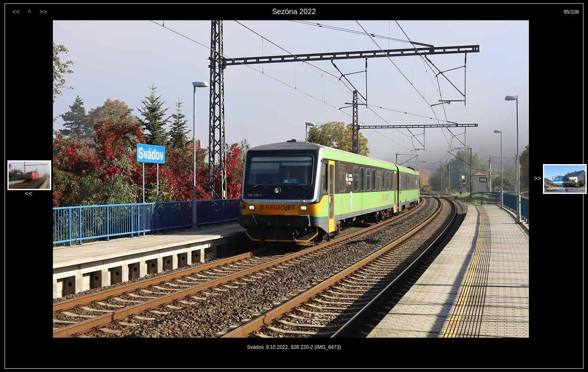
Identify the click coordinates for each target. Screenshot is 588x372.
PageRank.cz (294, 365)
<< (16, 12)
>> (43, 12)
